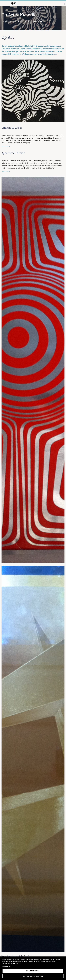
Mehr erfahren (7, 967)
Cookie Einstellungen (33, 976)
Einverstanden (33, 971)
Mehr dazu (6, 146)
